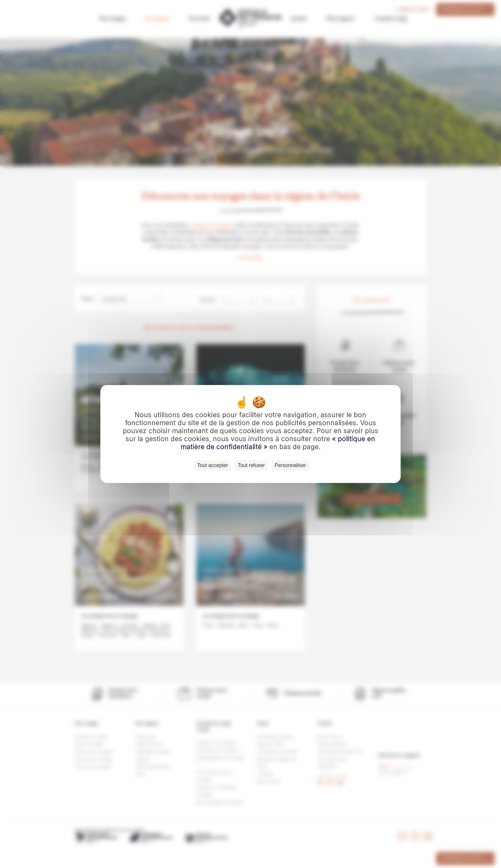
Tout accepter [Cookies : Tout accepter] (212, 465)
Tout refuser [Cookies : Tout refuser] (251, 465)
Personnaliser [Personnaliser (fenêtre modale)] (290, 465)
